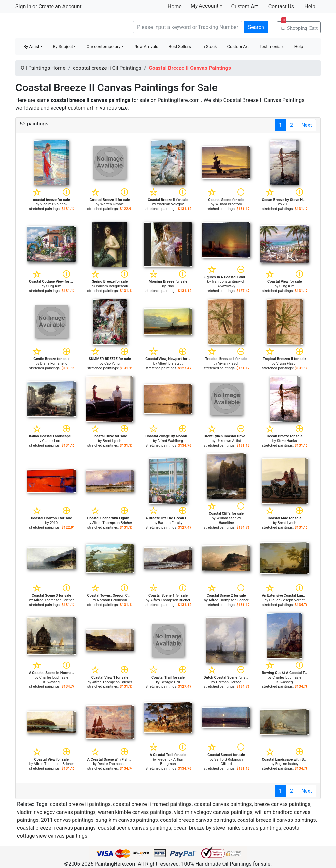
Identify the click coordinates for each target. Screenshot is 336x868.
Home (175, 6)
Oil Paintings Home (43, 68)
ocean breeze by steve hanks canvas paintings (227, 828)
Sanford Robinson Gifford (229, 762)
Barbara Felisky (170, 523)
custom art (81, 108)
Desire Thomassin (112, 764)
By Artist (31, 46)
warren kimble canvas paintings (135, 812)
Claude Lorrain (54, 441)
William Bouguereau (112, 286)
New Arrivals (146, 46)
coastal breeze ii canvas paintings (277, 820)
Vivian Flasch (229, 364)
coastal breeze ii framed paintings (152, 804)
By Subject (63, 46)
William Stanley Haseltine (229, 521)
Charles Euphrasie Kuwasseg (54, 680)
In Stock (209, 46)
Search (256, 27)
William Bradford (229, 204)
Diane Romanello (54, 364)
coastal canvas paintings (223, 804)
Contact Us (281, 6)
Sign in (23, 6)
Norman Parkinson (112, 600)
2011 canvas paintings (67, 820)
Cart (299, 26)
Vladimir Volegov (54, 204)
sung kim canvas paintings (127, 820)
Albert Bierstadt (170, 364)
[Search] (188, 27)
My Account (207, 6)
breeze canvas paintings (283, 804)
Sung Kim (54, 286)
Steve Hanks (287, 441)
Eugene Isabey (287, 764)
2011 (287, 204)
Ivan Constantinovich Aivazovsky (228, 284)
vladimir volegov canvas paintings (56, 812)
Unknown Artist (229, 441)
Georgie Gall (170, 682)
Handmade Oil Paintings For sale (65, 26)
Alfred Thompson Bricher (112, 523)
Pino (170, 286)
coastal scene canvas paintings (135, 828)
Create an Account (60, 6)
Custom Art (245, 6)
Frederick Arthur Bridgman (170, 762)
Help (310, 6)
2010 (54, 523)
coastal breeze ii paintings (80, 804)
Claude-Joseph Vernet (287, 600)
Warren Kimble (112, 204)
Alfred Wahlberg (170, 441)
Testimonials (271, 46)
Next (307, 125)
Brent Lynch (112, 441)
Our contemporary (103, 46)
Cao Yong (112, 364)
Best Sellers (180, 46)
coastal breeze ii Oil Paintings (107, 68)
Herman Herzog (229, 682)
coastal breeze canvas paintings (198, 820)
